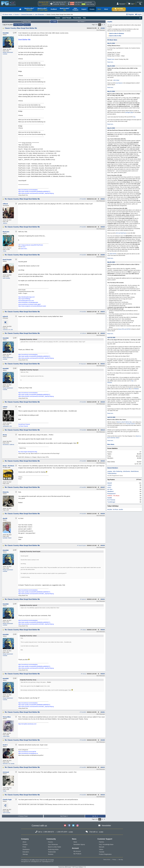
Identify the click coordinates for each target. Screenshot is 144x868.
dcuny (83, 674)
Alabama (5, 223)
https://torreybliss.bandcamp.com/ (27, 724)
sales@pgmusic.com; (36, 862)
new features (119, 83)
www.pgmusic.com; (26, 862)
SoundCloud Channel (24, 424)
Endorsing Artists (53, 849)
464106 (103, 402)
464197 (103, 487)
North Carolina (6, 278)
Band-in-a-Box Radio (55, 847)
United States (6, 736)
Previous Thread (26, 22)
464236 (103, 514)
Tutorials (102, 852)
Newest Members (113, 468)
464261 (103, 712)
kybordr (83, 599)
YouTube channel (131, 424)
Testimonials (52, 852)
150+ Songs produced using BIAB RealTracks (31, 245)
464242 (103, 630)
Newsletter (106, 825)
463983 (103, 28)
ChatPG (110, 22)
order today (116, 80)
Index (54, 22)
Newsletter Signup (79, 844)
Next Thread (82, 22)
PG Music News (112, 40)
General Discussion (27, 14)
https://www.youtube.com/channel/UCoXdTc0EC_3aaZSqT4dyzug (36, 193)
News (75, 842)
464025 (103, 227)
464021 (103, 199)
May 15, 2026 (111, 43)
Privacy (114, 860)
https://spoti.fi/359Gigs (24, 299)
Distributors (26, 849)
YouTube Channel (23, 426)
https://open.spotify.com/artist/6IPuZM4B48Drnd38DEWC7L (34, 191)
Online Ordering (90, 4)
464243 (103, 674)
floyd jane (83, 364)
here (134, 117)
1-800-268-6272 (78, 3)
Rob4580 (83, 199)
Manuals (102, 847)
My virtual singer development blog (28, 452)
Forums (17, 14)
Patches (101, 842)
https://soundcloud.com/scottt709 (27, 752)
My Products (77, 854)
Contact (25, 844)
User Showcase (39, 14)
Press (24, 847)
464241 (103, 599)
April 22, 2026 (111, 417)
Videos (101, 849)
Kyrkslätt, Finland (7, 538)
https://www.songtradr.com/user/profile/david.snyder (32, 306)
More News (111, 444)
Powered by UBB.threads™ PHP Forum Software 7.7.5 (72, 867)
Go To (27, 25)
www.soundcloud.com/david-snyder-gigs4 (29, 304)
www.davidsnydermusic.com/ (26, 301)
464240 (103, 545)
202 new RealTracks (121, 233)
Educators (26, 852)
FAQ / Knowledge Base (106, 844)
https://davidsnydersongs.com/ (26, 297)
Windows (110, 383)
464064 (103, 255)
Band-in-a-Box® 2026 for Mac (124, 422)
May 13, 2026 (111, 91)
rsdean (83, 630)
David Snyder (82, 545)
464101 (103, 364)
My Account (77, 851)
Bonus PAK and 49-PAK (124, 329)
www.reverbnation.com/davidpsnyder (28, 302)
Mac (132, 381)
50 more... (24, 247)
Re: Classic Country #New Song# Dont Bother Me (22, 199)
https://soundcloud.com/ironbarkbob (28, 190)
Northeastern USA (7, 426)
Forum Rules (77, 18)
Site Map (121, 860)
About (24, 842)
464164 (103, 461)
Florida (4, 251)
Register (130, 14)
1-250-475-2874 (88, 3)
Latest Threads (67, 18)
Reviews (51, 854)
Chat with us (94, 832)
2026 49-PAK (113, 254)
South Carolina (6, 813)
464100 (103, 333)
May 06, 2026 (111, 262)
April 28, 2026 (111, 337)
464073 (103, 312)
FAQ (84, 18)
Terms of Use (107, 860)
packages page (129, 112)
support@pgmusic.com (48, 862)
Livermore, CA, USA (8, 330)
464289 (103, 740)
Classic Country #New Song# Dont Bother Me (21, 28)
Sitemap (25, 854)
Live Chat (77, 4)
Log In (138, 14)
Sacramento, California (8, 445)
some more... (24, 249)
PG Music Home (7, 14)
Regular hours (111, 59)
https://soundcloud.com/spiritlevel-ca (28, 753)
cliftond (83, 333)
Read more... (111, 62)
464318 (103, 795)
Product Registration (105, 854)
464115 (103, 430)
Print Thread (18, 25)
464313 (103, 767)
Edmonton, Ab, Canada (8, 764)
